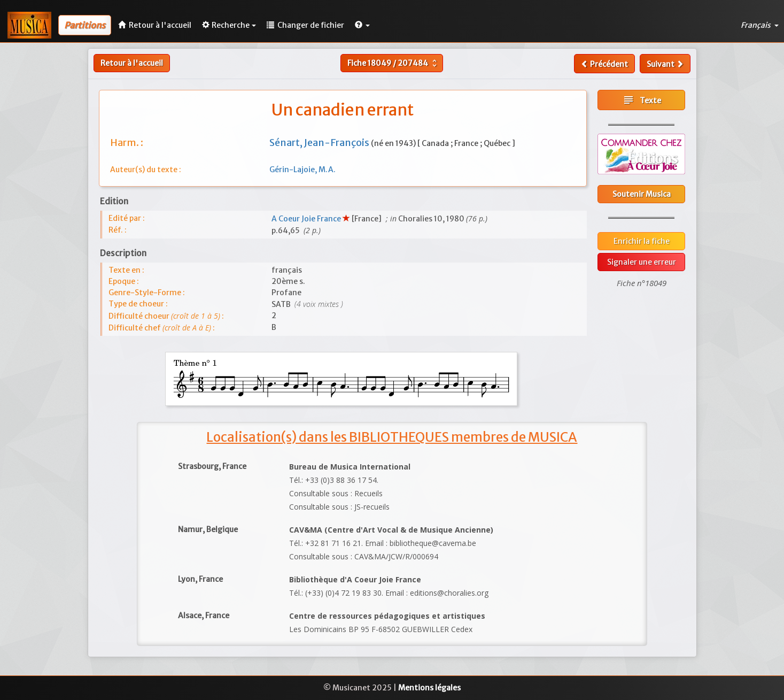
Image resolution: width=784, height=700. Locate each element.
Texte (642, 100)
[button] (362, 25)
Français (760, 25)
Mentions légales (429, 688)
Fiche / (393, 63)
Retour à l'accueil (132, 63)
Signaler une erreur (642, 262)
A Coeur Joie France (307, 219)
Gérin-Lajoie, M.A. (302, 170)
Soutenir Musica (642, 194)
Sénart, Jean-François (320, 143)
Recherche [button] (229, 25)
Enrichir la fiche (642, 241)
